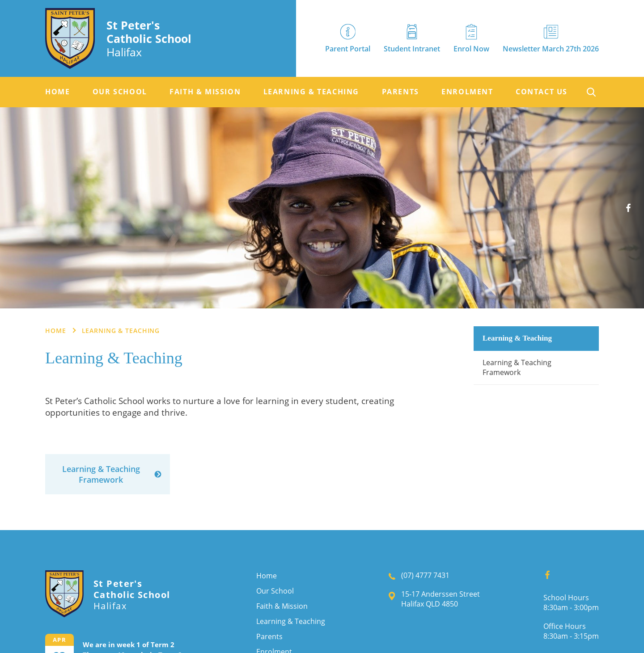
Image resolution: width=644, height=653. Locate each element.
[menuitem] (57, 92)
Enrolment (467, 92)
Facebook (632, 204)
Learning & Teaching (311, 92)
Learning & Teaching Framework (517, 367)
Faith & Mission (205, 92)
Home (57, 92)
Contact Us (542, 92)
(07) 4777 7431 (425, 575)
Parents (400, 92)
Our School (120, 92)
